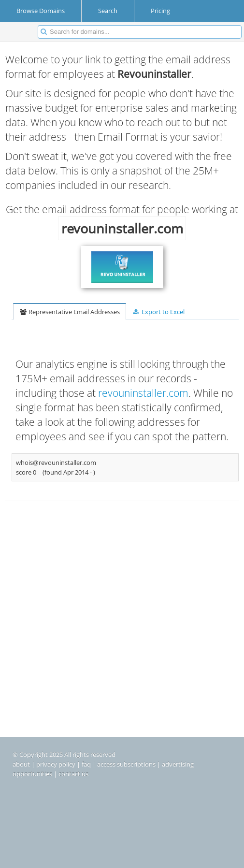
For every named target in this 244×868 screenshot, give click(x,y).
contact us (73, 774)
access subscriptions (126, 764)
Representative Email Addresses (70, 312)
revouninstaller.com (143, 393)
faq (86, 764)
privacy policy (56, 764)
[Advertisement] (122, 592)
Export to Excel (158, 312)
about (21, 764)
